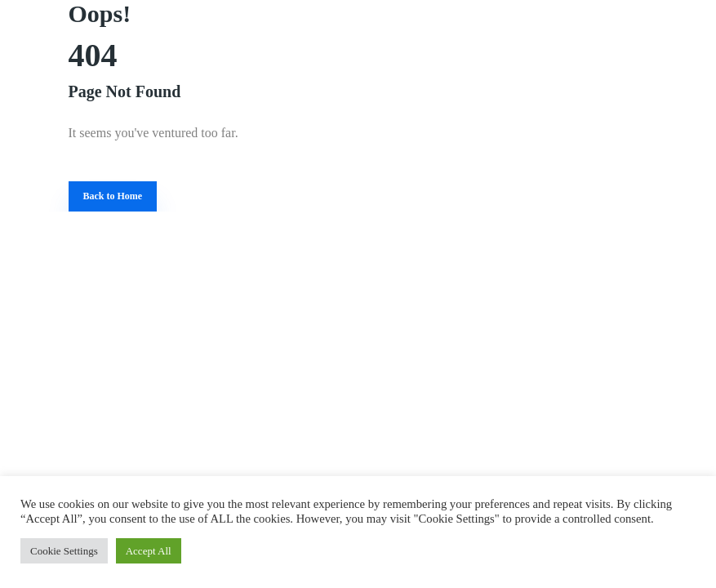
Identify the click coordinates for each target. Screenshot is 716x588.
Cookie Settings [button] (64, 551)
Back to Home (113, 196)
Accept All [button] (149, 551)
